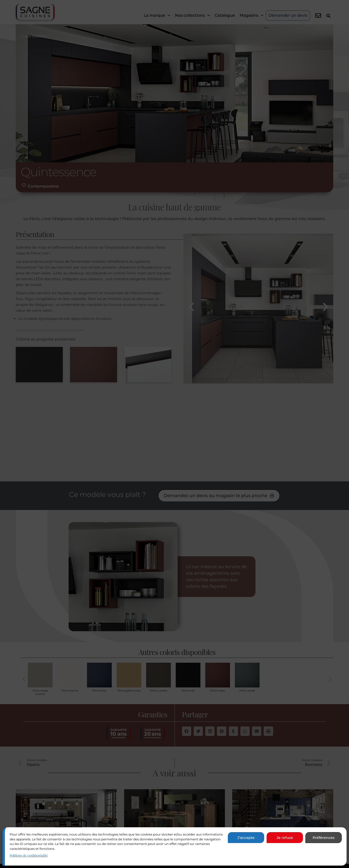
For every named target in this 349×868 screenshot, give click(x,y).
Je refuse (285, 838)
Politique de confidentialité (29, 855)
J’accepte (246, 838)
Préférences (324, 838)
